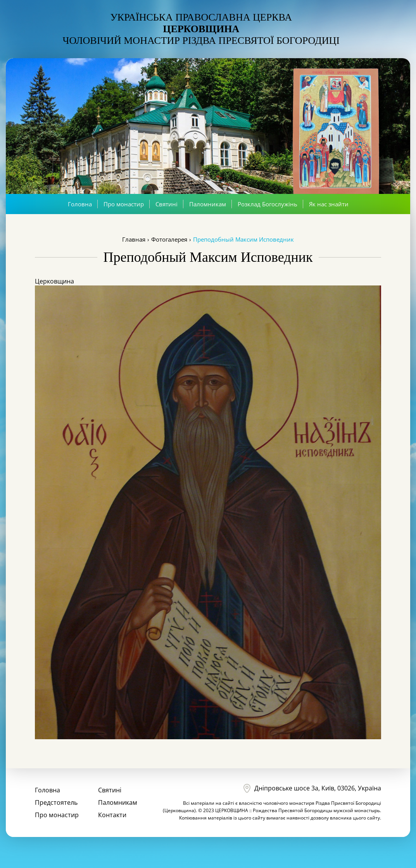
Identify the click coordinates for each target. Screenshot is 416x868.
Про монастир (124, 204)
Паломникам (208, 204)
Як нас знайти (329, 204)
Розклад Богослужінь (268, 204)
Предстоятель (56, 802)
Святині (167, 204)
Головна (80, 204)
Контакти (112, 815)
